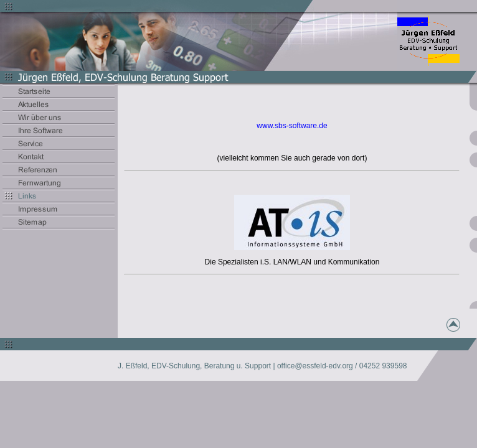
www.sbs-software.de (292, 126)
